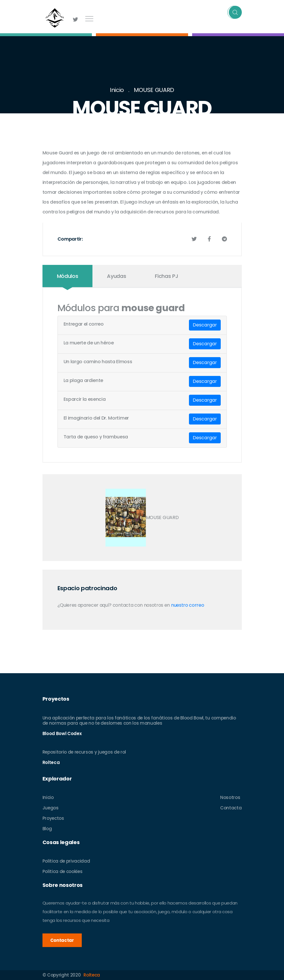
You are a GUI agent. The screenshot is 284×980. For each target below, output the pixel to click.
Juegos (51, 808)
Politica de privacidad (66, 861)
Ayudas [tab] (116, 276)
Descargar (205, 325)
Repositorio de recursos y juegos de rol (84, 752)
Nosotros (230, 797)
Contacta (231, 808)
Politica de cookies (63, 871)
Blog (47, 829)
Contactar (62, 940)
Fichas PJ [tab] (166, 276)
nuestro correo (188, 605)
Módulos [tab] (68, 276)
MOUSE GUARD (154, 90)
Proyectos (53, 818)
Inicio (117, 90)
